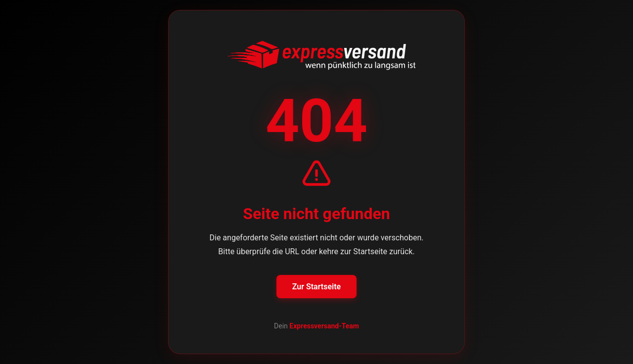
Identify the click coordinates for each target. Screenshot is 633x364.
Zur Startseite (316, 287)
